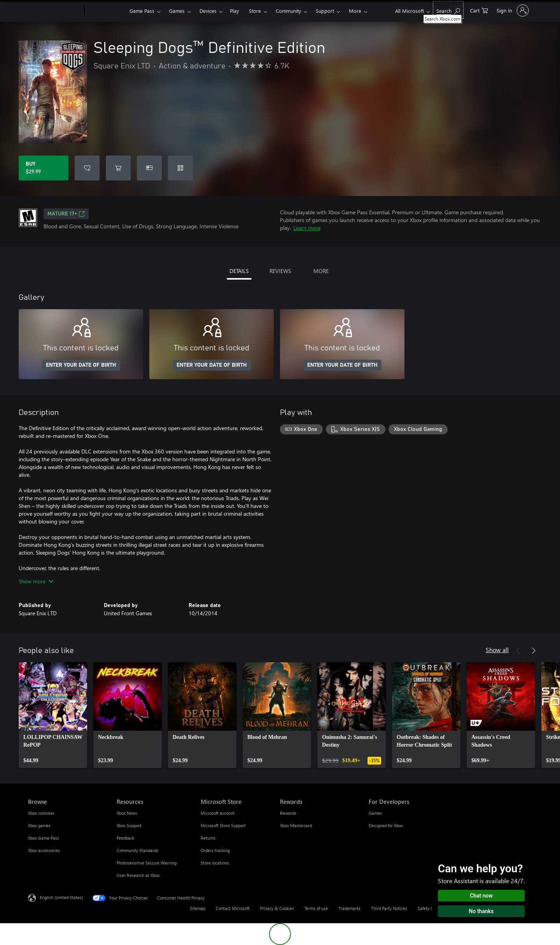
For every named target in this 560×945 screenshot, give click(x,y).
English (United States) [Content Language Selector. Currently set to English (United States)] (61, 897)
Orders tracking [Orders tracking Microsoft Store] (215, 850)
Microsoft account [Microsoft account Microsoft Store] (218, 813)
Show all (497, 650)
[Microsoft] (55, 11)
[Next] (534, 651)
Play (234, 11)
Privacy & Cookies (277, 908)
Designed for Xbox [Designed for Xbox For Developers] (386, 825)
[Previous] (518, 651)
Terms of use (316, 908)
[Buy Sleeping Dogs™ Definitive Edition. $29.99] (44, 168)
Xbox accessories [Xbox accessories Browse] (44, 850)
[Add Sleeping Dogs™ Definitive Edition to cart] (118, 168)
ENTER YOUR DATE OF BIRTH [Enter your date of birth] (81, 365)
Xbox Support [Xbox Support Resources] (129, 825)
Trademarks (349, 908)
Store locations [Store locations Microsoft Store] (215, 863)
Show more (36, 581)
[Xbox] (106, 11)
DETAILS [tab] (239, 271)
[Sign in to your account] (512, 10)
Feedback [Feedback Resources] (125, 838)
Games (177, 11)
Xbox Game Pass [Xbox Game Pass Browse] (44, 838)
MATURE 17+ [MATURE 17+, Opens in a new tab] (66, 214)
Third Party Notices (389, 908)
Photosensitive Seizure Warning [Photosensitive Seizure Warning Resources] (147, 863)
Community (288, 11)
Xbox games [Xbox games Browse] (39, 825)
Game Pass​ (142, 11)
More (355, 11)
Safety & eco (430, 908)
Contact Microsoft (233, 908)
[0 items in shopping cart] (479, 10)
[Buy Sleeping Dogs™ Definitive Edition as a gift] (149, 168)
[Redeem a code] (180, 168)
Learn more (307, 228)
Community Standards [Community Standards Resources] (137, 850)
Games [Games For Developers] (375, 813)
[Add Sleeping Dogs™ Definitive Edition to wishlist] (87, 168)
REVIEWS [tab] (280, 271)
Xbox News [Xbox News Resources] (127, 813)
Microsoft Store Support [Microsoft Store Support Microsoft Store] (223, 825)
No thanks (481, 911)
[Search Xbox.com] (448, 10)
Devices (208, 11)
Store (255, 11)
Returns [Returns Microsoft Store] (208, 838)
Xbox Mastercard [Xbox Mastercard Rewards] (296, 825)
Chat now (481, 896)
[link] (53, 715)
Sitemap (198, 908)
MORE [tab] (321, 271)
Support (325, 11)
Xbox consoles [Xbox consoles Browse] (41, 813)
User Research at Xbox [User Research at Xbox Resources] (138, 875)
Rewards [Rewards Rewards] (288, 813)
